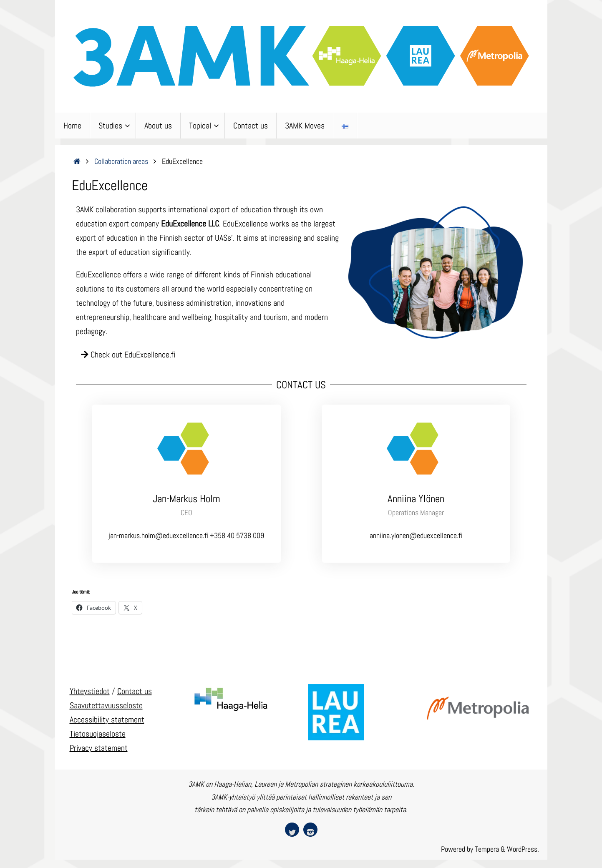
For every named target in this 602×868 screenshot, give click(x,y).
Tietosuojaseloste (98, 734)
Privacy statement (99, 748)
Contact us (135, 691)
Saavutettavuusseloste (106, 705)
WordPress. (523, 849)
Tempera (487, 849)
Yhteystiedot (90, 691)
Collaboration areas (121, 161)
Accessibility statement (107, 720)
